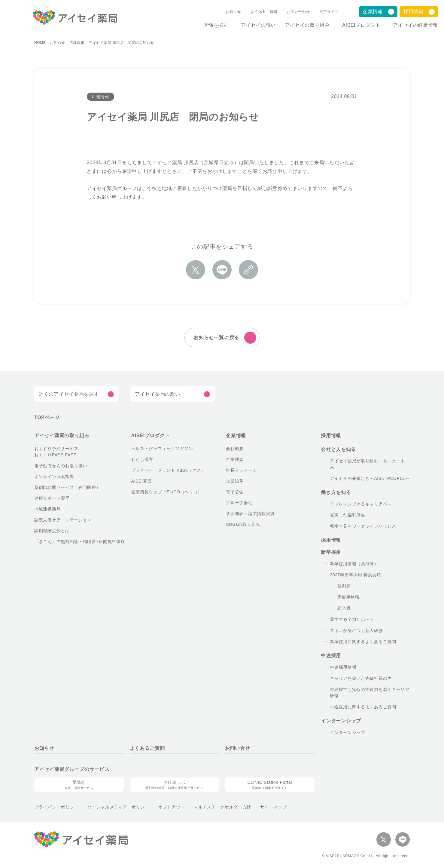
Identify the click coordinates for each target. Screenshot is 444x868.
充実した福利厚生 (348, 515)
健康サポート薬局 (52, 498)
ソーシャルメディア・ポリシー (118, 807)
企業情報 (373, 12)
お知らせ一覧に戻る (216, 338)
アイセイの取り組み (302, 25)
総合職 (344, 609)
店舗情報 (77, 43)
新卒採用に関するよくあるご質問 (363, 642)
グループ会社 (239, 503)
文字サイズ (323, 12)
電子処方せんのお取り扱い (61, 466)
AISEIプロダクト (359, 25)
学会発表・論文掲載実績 (250, 514)
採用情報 (414, 12)
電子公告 (235, 492)
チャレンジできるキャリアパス (361, 504)
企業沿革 (235, 481)
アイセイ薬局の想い (157, 394)
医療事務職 (348, 597)
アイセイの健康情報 (415, 25)
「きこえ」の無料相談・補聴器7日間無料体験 (80, 542)
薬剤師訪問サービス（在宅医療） (67, 488)
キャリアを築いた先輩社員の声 (361, 679)
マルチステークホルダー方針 (222, 807)
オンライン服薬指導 (54, 477)
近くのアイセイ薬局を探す (69, 394)
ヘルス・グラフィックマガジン (162, 449)
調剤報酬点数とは (52, 531)
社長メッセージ (241, 471)
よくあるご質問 (258, 12)
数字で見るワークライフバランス (363, 526)
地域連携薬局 (47, 509)
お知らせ (227, 12)
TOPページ (47, 418)
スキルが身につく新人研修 (356, 631)
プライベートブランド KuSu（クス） (168, 471)
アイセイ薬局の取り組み (62, 436)
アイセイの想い (253, 25)
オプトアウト (172, 807)
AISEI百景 (142, 481)
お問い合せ (238, 748)
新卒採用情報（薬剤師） (354, 564)
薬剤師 (344, 586)
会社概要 (235, 449)
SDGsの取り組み (243, 525)
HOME (40, 43)
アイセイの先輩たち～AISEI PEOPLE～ (370, 479)
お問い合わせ (292, 12)
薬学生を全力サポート (352, 620)
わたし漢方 (142, 460)
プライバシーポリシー (56, 807)
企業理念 (235, 460)
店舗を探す (208, 25)
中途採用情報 (343, 667)
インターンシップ (348, 733)
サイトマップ (273, 807)
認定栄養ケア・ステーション (63, 520)
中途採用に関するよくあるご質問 (363, 707)
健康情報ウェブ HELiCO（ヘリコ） (167, 492)
